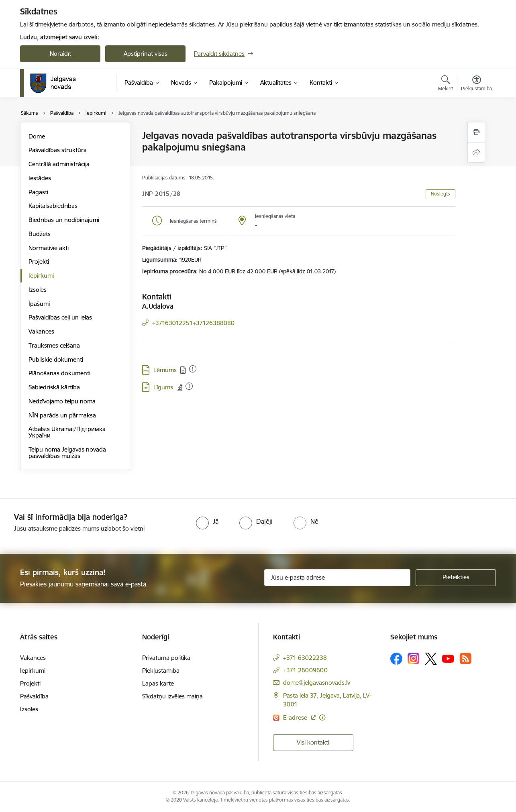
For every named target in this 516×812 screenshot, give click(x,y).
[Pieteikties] (456, 578)
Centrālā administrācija (59, 164)
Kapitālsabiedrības (53, 206)
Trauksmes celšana (54, 345)
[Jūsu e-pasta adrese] (338, 578)
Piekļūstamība (161, 671)
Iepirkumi (41, 276)
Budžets (40, 234)
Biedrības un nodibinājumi (64, 220)
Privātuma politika (166, 658)
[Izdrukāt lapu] (476, 132)
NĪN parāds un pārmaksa (62, 415)
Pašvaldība (34, 696)
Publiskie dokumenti (56, 359)
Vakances (41, 331)
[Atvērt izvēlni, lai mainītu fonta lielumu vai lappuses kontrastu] (476, 84)
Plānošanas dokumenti (59, 373)
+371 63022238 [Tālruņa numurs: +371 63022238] (305, 658)
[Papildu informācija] (322, 717)
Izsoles (38, 290)
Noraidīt (60, 54)
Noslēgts (441, 194)
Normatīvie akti (49, 248)
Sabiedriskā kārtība (54, 387)
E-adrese (296, 717)
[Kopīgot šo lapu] (476, 152)
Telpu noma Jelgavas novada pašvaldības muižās (67, 453)
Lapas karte (158, 683)
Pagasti (38, 192)
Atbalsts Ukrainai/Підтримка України (67, 432)
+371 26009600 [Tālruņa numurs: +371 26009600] (305, 670)
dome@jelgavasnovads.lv (317, 683)
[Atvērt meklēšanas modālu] (446, 84)
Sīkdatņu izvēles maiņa (172, 696)
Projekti (39, 262)
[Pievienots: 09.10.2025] (193, 369)
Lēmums (165, 370)
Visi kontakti (313, 742)
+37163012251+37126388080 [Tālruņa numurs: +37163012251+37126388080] (193, 323)
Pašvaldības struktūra (58, 150)
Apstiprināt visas (146, 54)
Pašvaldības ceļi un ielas (60, 317)
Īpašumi (39, 304)
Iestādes (40, 178)
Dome (37, 136)
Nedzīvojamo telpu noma (62, 401)
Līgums (163, 387)
